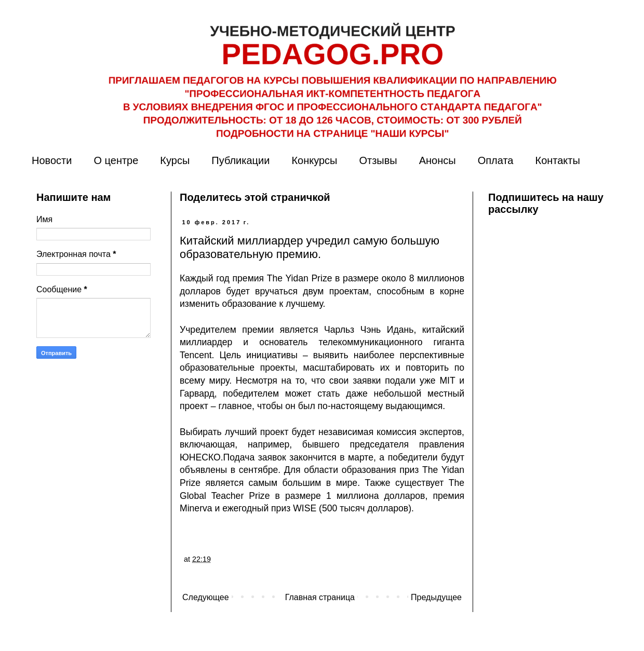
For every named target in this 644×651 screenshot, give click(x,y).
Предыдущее (436, 597)
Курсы (175, 160)
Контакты (557, 160)
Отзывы (378, 160)
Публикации (240, 160)
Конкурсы (314, 160)
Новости (52, 160)
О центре (116, 160)
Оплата (496, 160)
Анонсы (438, 160)
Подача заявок (255, 457)
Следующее (206, 597)
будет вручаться (262, 291)
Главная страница (320, 597)
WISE (305, 508)
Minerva (196, 508)
